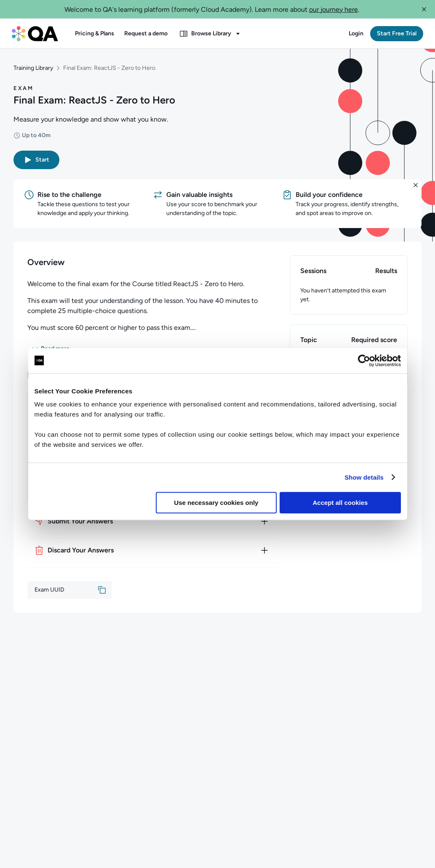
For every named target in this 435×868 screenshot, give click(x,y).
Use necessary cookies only (216, 503)
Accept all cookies (340, 503)
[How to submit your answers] (152, 521)
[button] (424, 9)
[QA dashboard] (35, 34)
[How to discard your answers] (152, 550)
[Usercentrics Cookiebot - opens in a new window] (364, 361)
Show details (364, 477)
